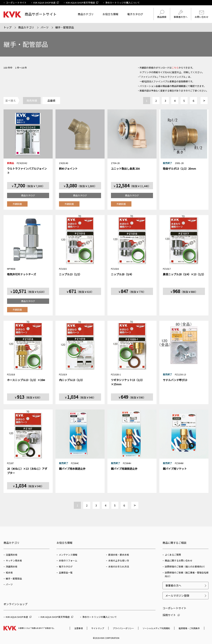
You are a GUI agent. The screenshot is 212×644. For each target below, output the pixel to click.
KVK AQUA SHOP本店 (46, 3)
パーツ (45, 27)
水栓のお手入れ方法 (119, 567)
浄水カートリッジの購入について (123, 3)
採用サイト (171, 615)
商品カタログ (28, 195)
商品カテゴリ (86, 14)
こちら (175, 68)
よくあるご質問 (173, 555)
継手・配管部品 (65, 27)
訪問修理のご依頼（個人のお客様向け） (185, 567)
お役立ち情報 (110, 14)
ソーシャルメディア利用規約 (156, 628)
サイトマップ (98, 628)
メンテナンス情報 (68, 555)
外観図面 (17, 204)
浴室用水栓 (12, 555)
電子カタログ (135, 14)
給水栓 (9, 573)
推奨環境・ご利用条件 (189, 628)
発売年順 (32, 100)
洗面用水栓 (12, 567)
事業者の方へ (181, 14)
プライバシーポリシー (123, 628)
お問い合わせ (202, 14)
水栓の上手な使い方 (119, 560)
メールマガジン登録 (177, 595)
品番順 (51, 100)
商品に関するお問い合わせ (179, 560)
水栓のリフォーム (68, 560)
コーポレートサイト (16, 3)
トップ (8, 27)
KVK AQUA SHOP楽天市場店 (82, 3)
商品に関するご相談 (174, 543)
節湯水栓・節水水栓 (119, 555)
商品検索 (162, 14)
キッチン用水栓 (14, 560)
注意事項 (78, 628)
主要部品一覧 (66, 573)
